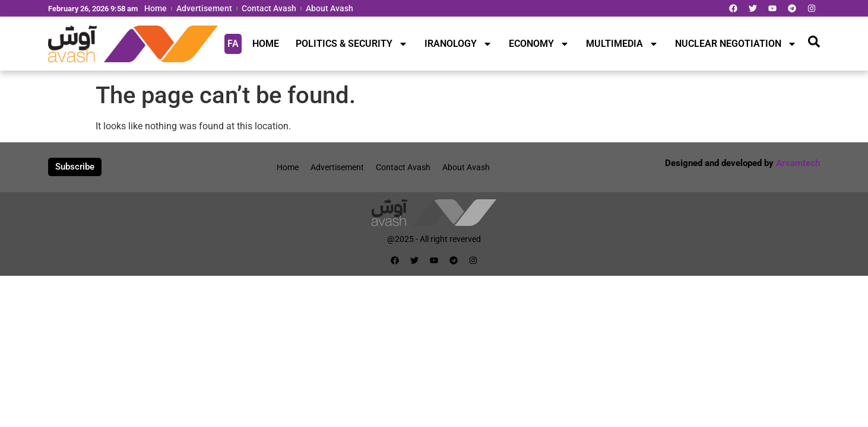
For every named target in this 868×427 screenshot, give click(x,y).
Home (156, 8)
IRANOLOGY (458, 44)
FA (233, 44)
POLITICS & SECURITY (352, 44)
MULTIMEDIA (622, 44)
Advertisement (204, 8)
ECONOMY (539, 44)
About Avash (330, 8)
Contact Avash (269, 8)
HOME (266, 44)
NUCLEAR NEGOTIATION (736, 44)
